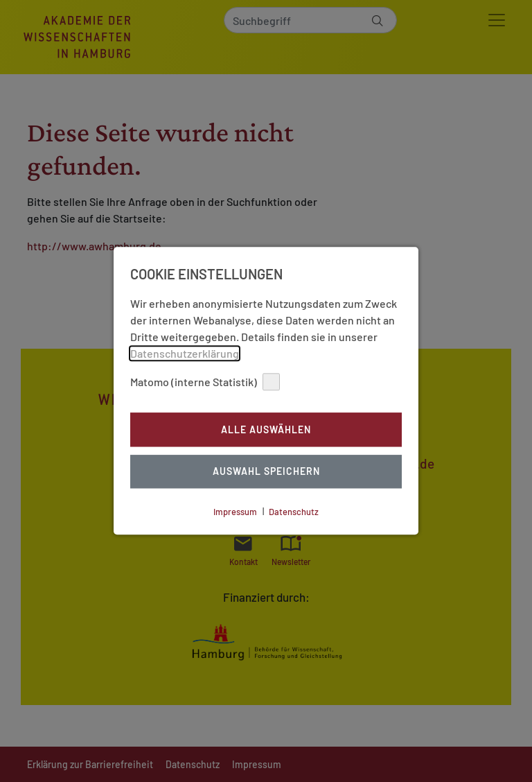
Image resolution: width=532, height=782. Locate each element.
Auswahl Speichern (266, 472)
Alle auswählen (266, 429)
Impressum (235, 512)
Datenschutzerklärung (185, 353)
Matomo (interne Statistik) (205, 382)
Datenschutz (294, 512)
